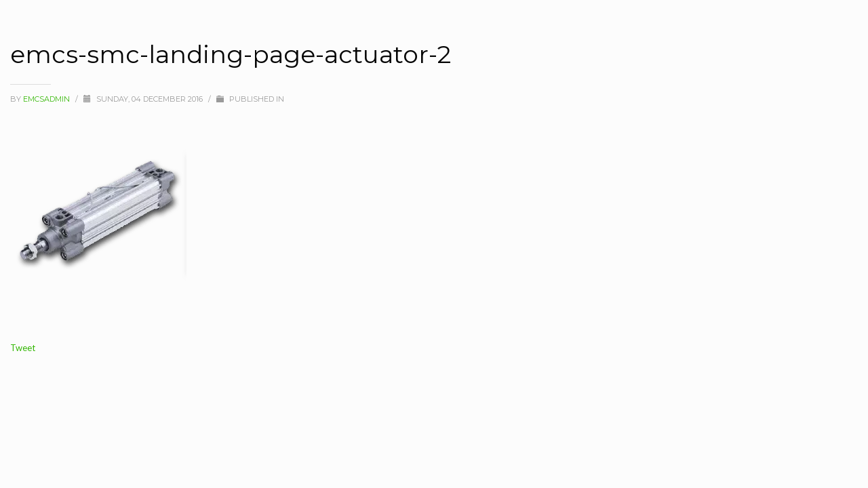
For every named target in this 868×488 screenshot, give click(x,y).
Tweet (23, 348)
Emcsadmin (47, 99)
